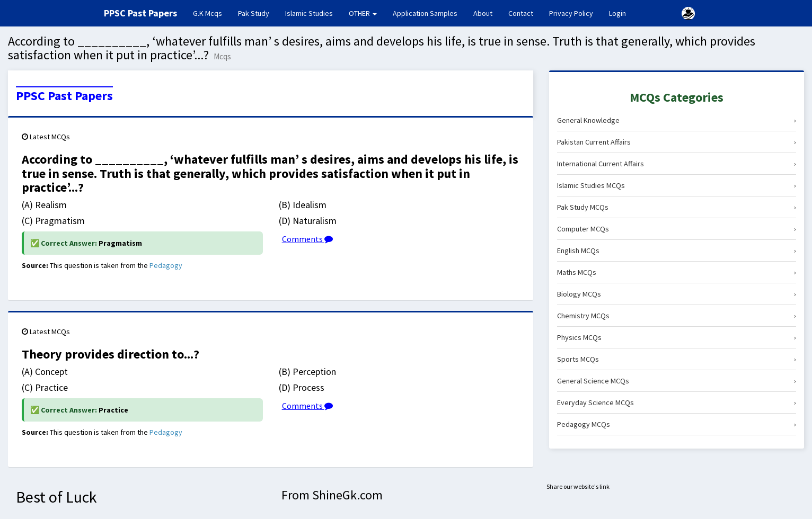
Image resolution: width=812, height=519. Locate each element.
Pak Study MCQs (677, 207)
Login (617, 13)
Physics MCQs (677, 337)
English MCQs (677, 250)
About (483, 13)
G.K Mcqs (211, 13)
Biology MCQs (677, 294)
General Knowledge (677, 120)
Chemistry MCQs (677, 316)
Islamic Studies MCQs (677, 185)
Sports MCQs (677, 359)
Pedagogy (166, 265)
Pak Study (254, 13)
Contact (521, 13)
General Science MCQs (677, 381)
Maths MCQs (677, 272)
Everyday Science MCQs (677, 402)
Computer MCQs (677, 229)
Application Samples (425, 13)
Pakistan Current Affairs (677, 142)
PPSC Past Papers (64, 96)
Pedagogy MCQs (677, 424)
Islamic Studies (309, 13)
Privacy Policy (571, 13)
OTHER (363, 13)
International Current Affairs (677, 164)
